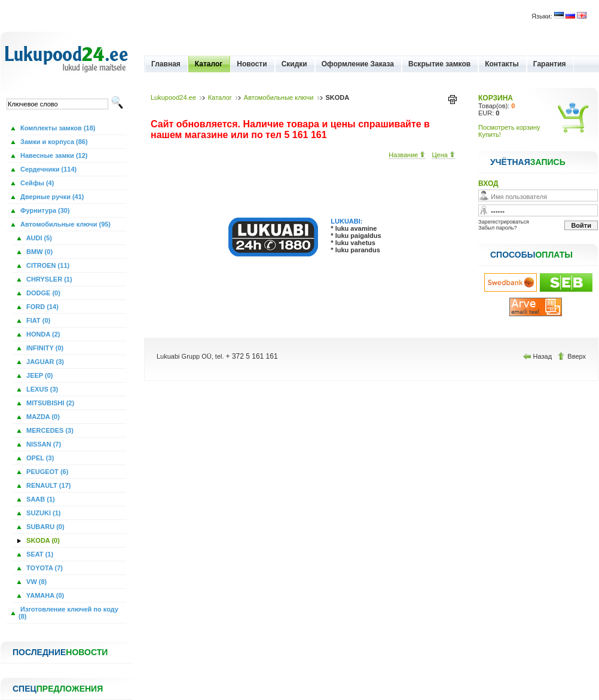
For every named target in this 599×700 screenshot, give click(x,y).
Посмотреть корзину (509, 127)
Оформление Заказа (358, 64)
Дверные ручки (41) (51, 197)
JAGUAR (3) (44, 362)
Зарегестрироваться (504, 222)
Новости (252, 64)
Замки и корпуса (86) (53, 142)
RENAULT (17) (48, 485)
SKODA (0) (42, 540)
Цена (444, 155)
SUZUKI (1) (43, 513)
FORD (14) (42, 307)
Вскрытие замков (439, 64)
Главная (166, 64)
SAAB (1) (40, 499)
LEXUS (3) (41, 389)
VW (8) (36, 582)
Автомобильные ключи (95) (65, 224)
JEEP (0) (39, 375)
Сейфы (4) (36, 183)
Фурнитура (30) (44, 210)
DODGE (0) (42, 293)
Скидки (294, 64)
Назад (539, 356)
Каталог (209, 64)
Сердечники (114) (48, 169)
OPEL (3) (39, 458)
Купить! (490, 135)
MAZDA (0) (42, 417)
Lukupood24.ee (173, 97)
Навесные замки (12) (53, 155)
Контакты (502, 64)
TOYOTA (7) (44, 568)
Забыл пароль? (497, 228)
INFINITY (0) (44, 348)
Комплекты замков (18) (57, 128)
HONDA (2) (42, 334)
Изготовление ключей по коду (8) (68, 613)
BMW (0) (39, 252)
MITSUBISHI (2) (49, 403)
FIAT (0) (37, 320)
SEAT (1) (39, 554)
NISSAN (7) (43, 444)
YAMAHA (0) (44, 595)
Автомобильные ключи (279, 97)
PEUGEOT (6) (46, 472)
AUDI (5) (38, 238)
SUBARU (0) (45, 527)
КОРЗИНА (496, 98)
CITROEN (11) (47, 265)
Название (407, 155)
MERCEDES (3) (49, 430)
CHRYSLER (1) (48, 279)
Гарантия (550, 64)
